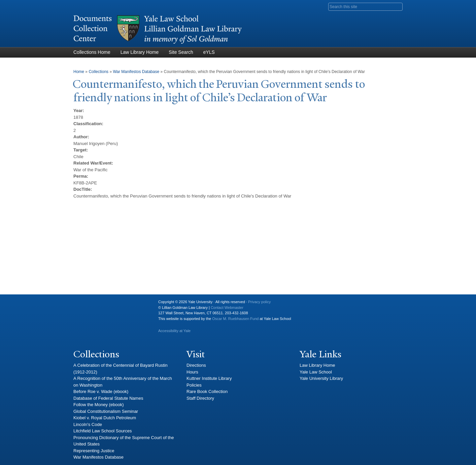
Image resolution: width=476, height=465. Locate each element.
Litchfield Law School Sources (103, 431)
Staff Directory (200, 398)
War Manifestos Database (136, 72)
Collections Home (92, 52)
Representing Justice (94, 451)
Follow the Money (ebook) (99, 405)
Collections (98, 72)
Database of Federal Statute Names (108, 398)
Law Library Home (140, 52)
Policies (194, 385)
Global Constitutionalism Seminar (106, 411)
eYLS (209, 52)
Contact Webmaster (227, 308)
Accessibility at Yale (174, 331)
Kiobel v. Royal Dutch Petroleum (105, 418)
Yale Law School (316, 372)
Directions (196, 365)
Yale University (84, 305)
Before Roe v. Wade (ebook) (101, 391)
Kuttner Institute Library (209, 378)
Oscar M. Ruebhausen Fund (235, 319)
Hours (192, 372)
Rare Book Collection (207, 391)
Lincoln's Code (88, 424)
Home (79, 72)
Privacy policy (259, 302)
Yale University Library (321, 378)
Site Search (181, 52)
